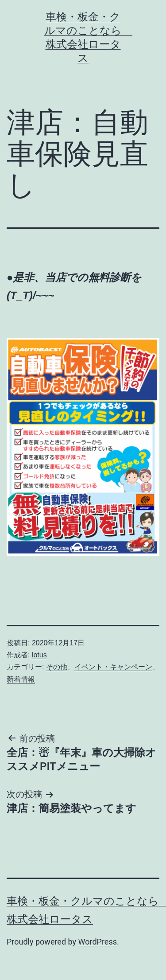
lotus (39, 655)
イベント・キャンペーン (113, 667)
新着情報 (21, 679)
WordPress (98, 942)
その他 (57, 667)
